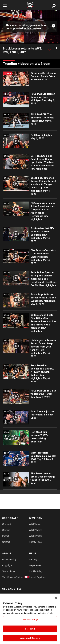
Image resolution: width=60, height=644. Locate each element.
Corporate (7, 524)
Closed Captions (36, 577)
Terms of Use (9, 571)
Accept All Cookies (30, 638)
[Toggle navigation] (5, 5)
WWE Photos (36, 536)
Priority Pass (35, 542)
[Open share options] (56, 49)
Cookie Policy (36, 571)
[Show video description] (49, 49)
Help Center (35, 565)
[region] (30, 619)
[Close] (56, 598)
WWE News (35, 524)
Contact (6, 542)
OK (30, 27)
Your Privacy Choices (9, 577)
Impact (6, 536)
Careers (6, 530)
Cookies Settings (30, 619)
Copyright (7, 565)
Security (33, 559)
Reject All (30, 629)
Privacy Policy (9, 559)
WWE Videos (36, 530)
